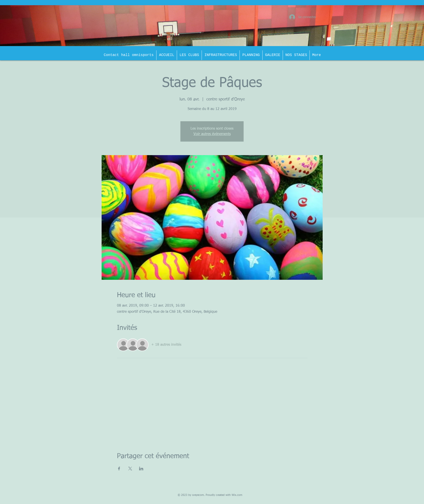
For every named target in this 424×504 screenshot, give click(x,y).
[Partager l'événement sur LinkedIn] (141, 469)
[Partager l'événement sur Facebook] (119, 469)
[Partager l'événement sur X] (130, 469)
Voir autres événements (212, 134)
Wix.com (237, 495)
